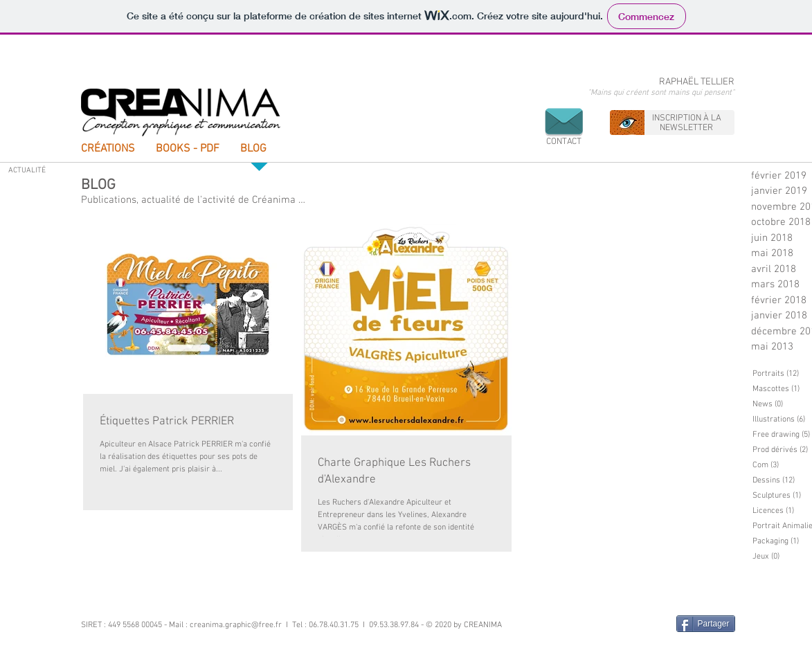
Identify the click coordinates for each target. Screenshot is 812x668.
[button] (564, 121)
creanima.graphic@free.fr (236, 625)
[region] (672, 123)
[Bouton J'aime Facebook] (639, 624)
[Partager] (706, 624)
